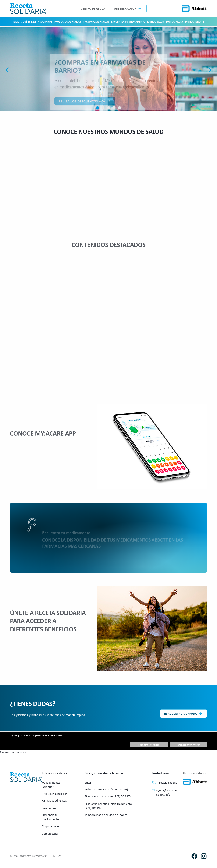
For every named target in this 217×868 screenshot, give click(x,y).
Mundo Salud (156, 22)
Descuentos (49, 808)
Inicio (16, 22)
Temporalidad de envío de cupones (106, 815)
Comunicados (50, 833)
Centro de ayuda (93, 8)
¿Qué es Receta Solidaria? (37, 22)
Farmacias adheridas (96, 22)
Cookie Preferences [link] (13, 752)
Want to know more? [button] (189, 745)
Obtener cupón (128, 8)
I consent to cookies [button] (149, 745)
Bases (88, 783)
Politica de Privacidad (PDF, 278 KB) (106, 789)
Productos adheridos (68, 22)
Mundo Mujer (175, 22)
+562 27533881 (164, 783)
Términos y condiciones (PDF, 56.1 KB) (108, 796)
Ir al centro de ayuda (183, 714)
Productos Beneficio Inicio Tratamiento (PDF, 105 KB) (108, 806)
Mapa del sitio (50, 826)
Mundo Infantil (195, 22)
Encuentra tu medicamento (128, 22)
